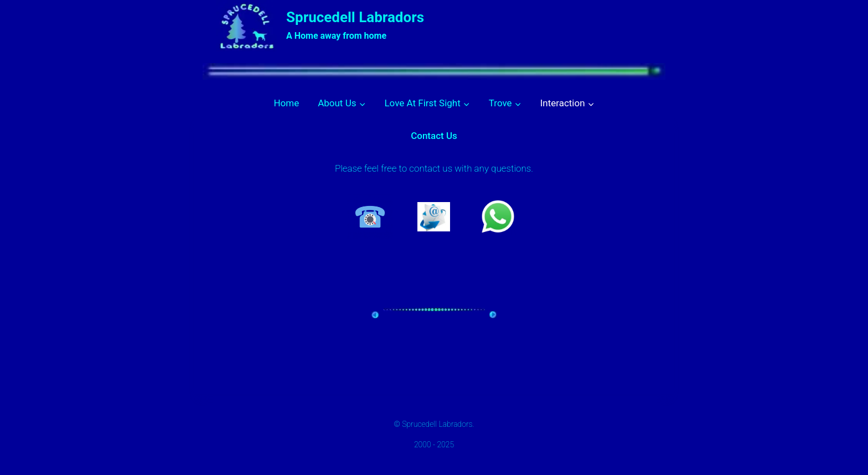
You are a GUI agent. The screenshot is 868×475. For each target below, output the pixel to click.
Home (286, 103)
